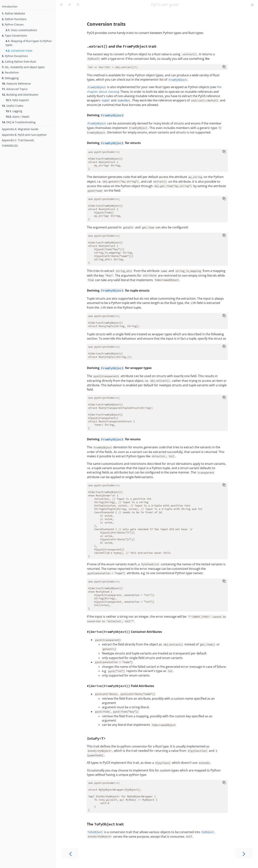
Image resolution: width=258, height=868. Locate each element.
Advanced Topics (15, 89)
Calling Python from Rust (19, 62)
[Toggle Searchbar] (78, 5)
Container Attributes (124, 632)
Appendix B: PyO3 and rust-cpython (24, 135)
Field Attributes (120, 686)
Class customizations (21, 30)
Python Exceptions (15, 56)
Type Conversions (14, 36)
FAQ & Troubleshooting (19, 122)
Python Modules (14, 13)
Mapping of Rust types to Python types (29, 43)
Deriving (94, 115)
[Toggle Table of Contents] (61, 5)
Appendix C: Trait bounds (18, 140)
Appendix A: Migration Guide (20, 129)
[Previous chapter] (70, 853)
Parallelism (10, 72)
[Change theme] (70, 5)
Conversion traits (19, 51)
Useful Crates (13, 106)
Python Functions (14, 19)
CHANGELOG (10, 146)
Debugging (10, 78)
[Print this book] (252, 5)
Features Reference (16, 84)
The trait (105, 824)
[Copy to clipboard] (224, 67)
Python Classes (13, 24)
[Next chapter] (244, 853)
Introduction (10, 6)
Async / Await (17, 117)
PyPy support (17, 100)
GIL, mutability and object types (23, 67)
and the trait (122, 46)
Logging (14, 111)
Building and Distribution (20, 95)
